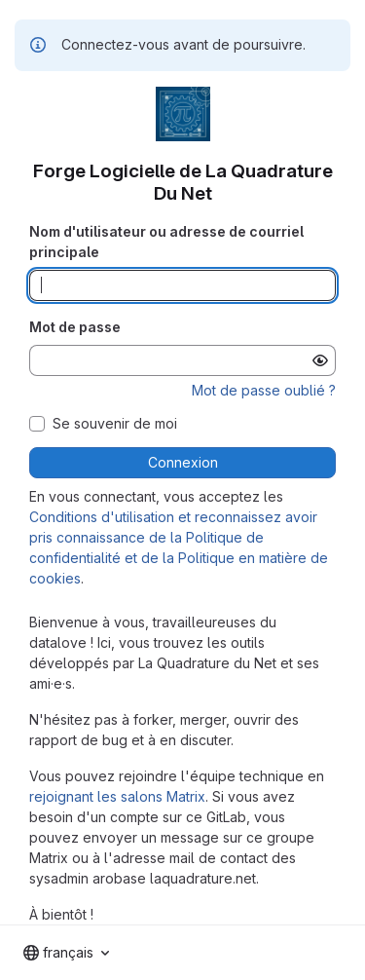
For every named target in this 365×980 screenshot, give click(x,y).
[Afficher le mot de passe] (320, 360)
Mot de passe (75, 327)
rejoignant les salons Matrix (117, 796)
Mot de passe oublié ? (264, 390)
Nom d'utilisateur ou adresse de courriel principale (166, 242)
